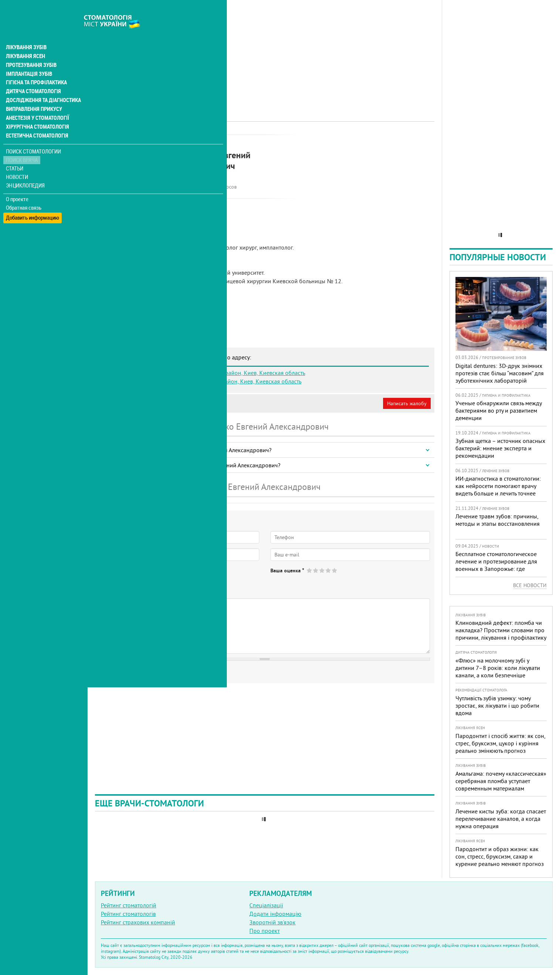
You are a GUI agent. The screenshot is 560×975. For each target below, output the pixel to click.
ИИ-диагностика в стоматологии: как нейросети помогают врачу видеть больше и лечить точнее (498, 486)
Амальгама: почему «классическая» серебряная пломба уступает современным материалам (501, 781)
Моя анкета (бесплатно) (130, 403)
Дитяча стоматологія (32, 75)
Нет (133, 577)
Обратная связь (24, 192)
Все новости (530, 585)
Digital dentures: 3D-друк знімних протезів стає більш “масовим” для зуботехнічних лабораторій (500, 373)
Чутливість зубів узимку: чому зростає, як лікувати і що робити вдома (497, 705)
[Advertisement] (265, 52)
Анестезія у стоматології (36, 102)
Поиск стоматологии (33, 136)
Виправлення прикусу (33, 93)
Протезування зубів (30, 49)
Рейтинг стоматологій (129, 905)
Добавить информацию (32, 200)
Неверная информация (196, 403)
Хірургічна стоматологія (36, 111)
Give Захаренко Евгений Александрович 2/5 (316, 570)
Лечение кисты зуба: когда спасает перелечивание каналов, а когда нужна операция (501, 819)
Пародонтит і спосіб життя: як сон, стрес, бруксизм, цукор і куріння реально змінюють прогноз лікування (500, 747)
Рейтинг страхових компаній (138, 922)
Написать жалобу (407, 403)
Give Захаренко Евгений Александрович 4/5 (329, 570)
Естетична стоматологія (35, 120)
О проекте (17, 183)
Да (113, 577)
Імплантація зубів (28, 58)
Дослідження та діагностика (41, 84)
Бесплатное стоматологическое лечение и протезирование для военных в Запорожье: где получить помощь (496, 565)
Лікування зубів (26, 31)
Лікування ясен (25, 40)
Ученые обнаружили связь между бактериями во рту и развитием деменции (498, 410)
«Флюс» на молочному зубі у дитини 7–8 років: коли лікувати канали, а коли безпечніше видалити (498, 671)
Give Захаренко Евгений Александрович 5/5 (335, 570)
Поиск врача (22, 144)
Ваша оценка (287, 571)
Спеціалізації (266, 905)
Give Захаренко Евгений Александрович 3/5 (322, 570)
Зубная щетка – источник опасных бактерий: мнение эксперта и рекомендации (500, 448)
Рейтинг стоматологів (128, 914)
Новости (17, 161)
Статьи (15, 153)
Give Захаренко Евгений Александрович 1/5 (310, 570)
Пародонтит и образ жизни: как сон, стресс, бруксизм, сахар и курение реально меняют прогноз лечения (500, 860)
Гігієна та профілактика (35, 67)
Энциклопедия (25, 169)
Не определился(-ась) (174, 577)
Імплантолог (191, 142)
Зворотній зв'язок (272, 922)
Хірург (218, 142)
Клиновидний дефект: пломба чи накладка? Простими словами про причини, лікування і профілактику (501, 630)
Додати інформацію (275, 914)
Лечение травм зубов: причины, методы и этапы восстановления (498, 520)
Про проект (264, 931)
